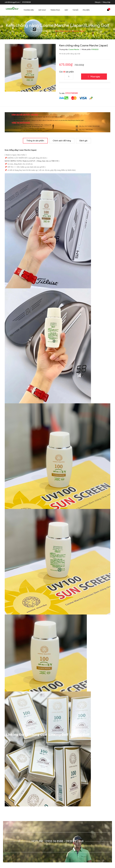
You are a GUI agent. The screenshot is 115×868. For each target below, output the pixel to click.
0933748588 (26, 2)
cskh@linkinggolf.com (12, 2)
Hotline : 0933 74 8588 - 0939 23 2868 (58, 841)
